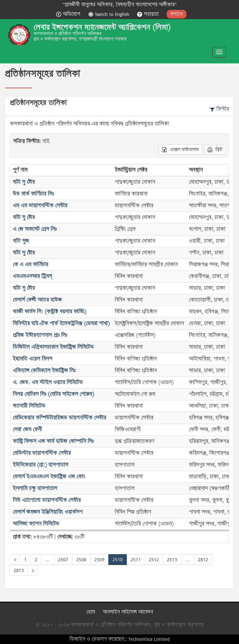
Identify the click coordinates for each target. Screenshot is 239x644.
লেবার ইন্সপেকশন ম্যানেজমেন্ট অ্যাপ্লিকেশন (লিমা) (102, 27)
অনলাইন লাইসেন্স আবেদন (128, 612)
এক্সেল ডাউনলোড (180, 149)
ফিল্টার (219, 109)
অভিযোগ (69, 14)
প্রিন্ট (215, 149)
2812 (203, 559)
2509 (99, 559)
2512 (154, 559)
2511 (136, 559)
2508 (81, 559)
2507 (63, 559)
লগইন (177, 14)
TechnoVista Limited (149, 639)
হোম (91, 612)
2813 (19, 570)
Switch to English (109, 14)
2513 (172, 559)
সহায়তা (149, 14)
